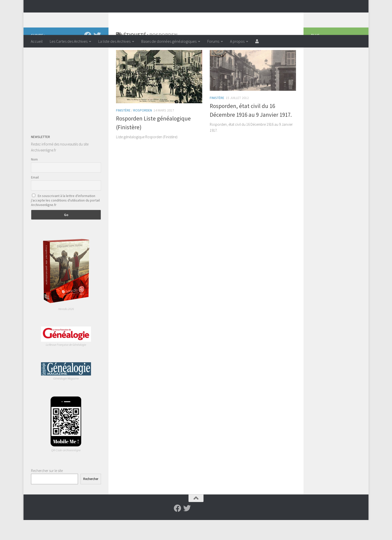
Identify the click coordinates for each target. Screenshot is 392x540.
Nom (34, 179)
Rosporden (143, 130)
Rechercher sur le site (47, 491)
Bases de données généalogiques (169, 41)
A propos (237, 41)
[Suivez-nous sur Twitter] (97, 55)
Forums (213, 41)
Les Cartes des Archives (69, 41)
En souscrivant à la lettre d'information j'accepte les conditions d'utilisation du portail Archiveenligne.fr (65, 220)
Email (35, 197)
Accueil (37, 41)
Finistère (123, 130)
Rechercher (91, 499)
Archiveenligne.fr (70, 17)
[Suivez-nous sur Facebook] (88, 55)
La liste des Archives (114, 41)
